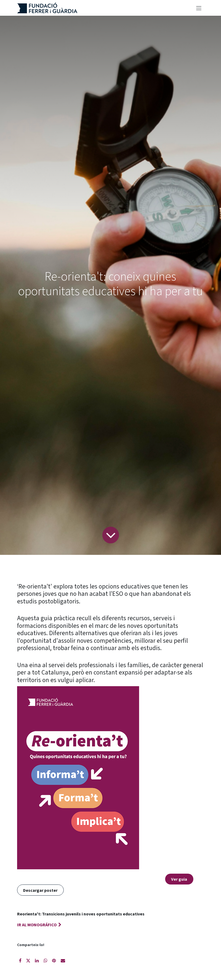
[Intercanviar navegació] (199, 8)
